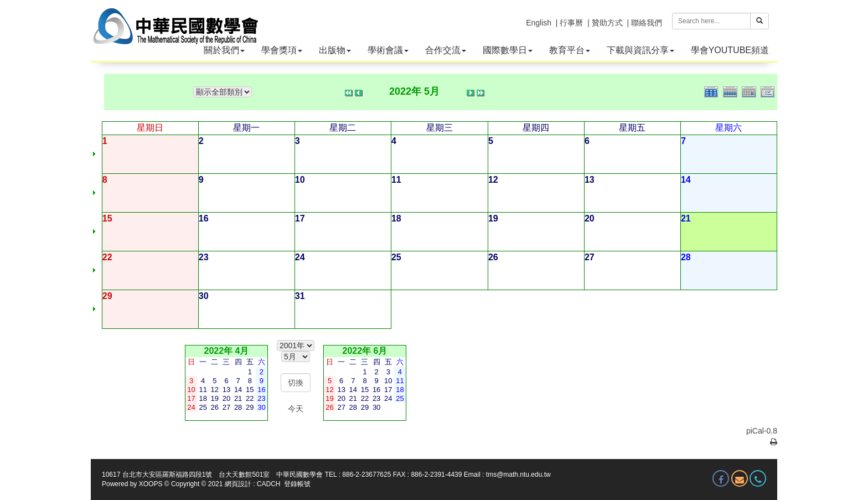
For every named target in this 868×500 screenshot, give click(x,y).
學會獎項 (282, 50)
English (539, 23)
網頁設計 (238, 484)
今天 (296, 409)
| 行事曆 (570, 23)
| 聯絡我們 (644, 23)
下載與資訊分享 (640, 50)
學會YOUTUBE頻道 (730, 50)
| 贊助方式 (605, 23)
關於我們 (224, 50)
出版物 (335, 50)
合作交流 (446, 50)
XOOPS (151, 484)
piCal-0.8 (762, 431)
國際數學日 (508, 50)
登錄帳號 (297, 484)
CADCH (269, 484)
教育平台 (570, 50)
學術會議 (388, 50)
